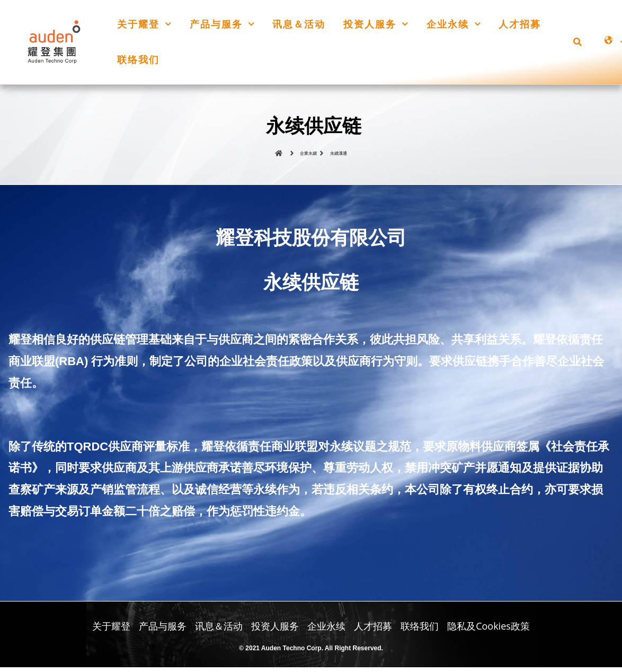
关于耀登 (144, 24)
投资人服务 (376, 24)
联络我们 (138, 59)
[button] (577, 42)
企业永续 (454, 24)
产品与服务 (222, 24)
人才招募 (520, 24)
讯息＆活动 (299, 24)
